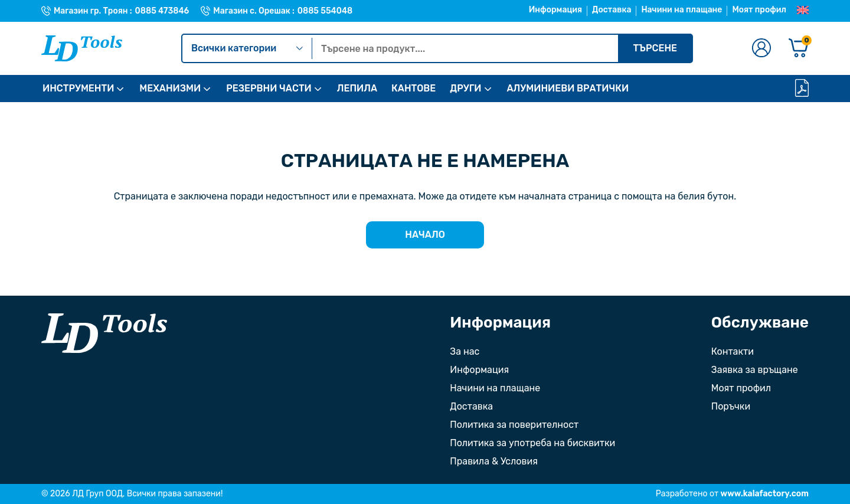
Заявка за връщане (755, 370)
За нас (465, 351)
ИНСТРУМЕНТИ (78, 88)
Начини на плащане (681, 10)
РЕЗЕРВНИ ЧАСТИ (269, 88)
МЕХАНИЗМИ (170, 88)
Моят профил (759, 10)
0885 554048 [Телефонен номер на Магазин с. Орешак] (325, 11)
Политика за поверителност (514, 425)
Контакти (733, 351)
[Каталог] (802, 89)
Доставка (612, 10)
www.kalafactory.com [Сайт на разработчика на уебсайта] (765, 494)
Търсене (655, 48)
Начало (425, 235)
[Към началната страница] (104, 333)
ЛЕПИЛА (357, 88)
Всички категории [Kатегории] (247, 48)
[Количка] (799, 49)
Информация (555, 10)
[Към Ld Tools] (82, 48)
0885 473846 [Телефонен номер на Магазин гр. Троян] (162, 11)
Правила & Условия (494, 461)
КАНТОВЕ (413, 88)
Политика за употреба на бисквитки (532, 443)
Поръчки (731, 406)
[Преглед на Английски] (803, 11)
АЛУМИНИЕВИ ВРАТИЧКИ (568, 88)
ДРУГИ (465, 88)
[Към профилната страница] (761, 49)
